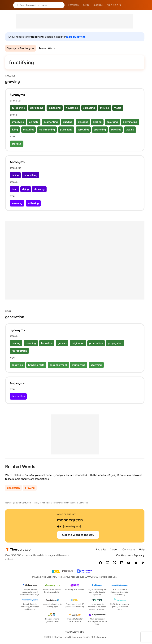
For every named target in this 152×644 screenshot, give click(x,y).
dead (14, 189)
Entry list (101, 549)
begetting (17, 365)
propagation (115, 343)
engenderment (58, 365)
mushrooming (47, 130)
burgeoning (18, 108)
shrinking (39, 189)
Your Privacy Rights (75, 632)
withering (33, 203)
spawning (96, 365)
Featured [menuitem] (74, 5)
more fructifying (76, 37)
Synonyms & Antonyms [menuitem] (21, 48)
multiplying (79, 365)
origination (78, 343)
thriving (105, 108)
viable (118, 108)
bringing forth (36, 365)
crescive (17, 144)
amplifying (18, 122)
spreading (89, 108)
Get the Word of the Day (78, 535)
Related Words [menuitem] (47, 48)
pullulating (66, 130)
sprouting (83, 130)
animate (34, 122)
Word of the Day (66, 514)
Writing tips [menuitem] (114, 5)
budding (68, 122)
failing (15, 175)
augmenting (51, 122)
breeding (31, 343)
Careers (114, 549)
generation (13, 488)
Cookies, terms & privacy (130, 555)
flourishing (72, 108)
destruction (18, 396)
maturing (28, 130)
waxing (130, 130)
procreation (96, 343)
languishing (31, 175)
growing (30, 488)
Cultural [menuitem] (98, 5)
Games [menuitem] (86, 5)
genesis (62, 343)
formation (47, 343)
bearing (16, 343)
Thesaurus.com (7, 5)
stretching (100, 130)
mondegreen (70, 520)
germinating (130, 122)
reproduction (19, 351)
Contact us (129, 549)
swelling (116, 130)
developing (37, 108)
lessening (17, 203)
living (15, 130)
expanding (55, 108)
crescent (83, 122)
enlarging (112, 122)
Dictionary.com (145, 5)
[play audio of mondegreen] (59, 527)
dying (26, 189)
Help (142, 549)
